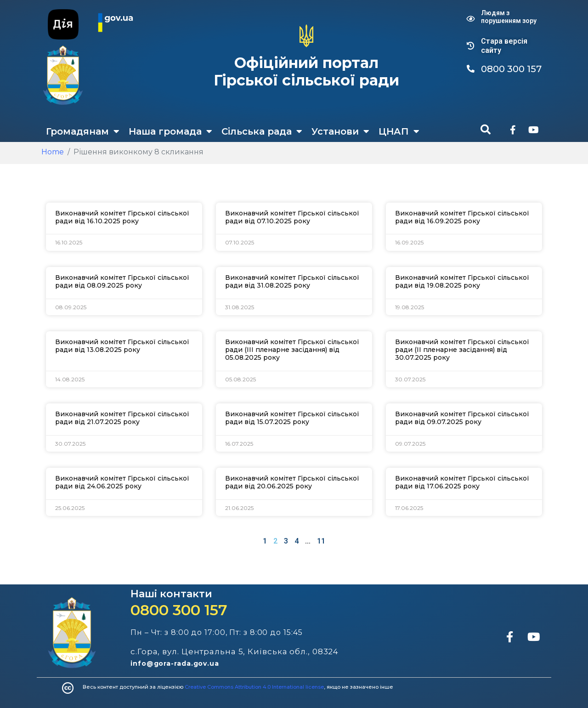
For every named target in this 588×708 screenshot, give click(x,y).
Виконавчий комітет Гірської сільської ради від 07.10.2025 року (292, 217)
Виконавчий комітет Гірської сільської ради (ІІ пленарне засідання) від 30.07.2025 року (462, 350)
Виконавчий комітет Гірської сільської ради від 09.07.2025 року (462, 418)
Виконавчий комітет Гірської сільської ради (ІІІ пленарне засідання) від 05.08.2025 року (292, 350)
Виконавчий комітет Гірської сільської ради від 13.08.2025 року (122, 346)
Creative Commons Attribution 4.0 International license (254, 687)
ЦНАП (399, 131)
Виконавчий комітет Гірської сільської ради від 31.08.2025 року (292, 281)
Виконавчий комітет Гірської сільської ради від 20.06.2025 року (292, 482)
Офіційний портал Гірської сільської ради (306, 71)
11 (321, 541)
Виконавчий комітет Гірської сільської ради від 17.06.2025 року (462, 482)
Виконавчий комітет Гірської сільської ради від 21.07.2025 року (122, 418)
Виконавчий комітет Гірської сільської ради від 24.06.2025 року (122, 482)
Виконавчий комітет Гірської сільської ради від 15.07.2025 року (292, 418)
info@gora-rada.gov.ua (175, 663)
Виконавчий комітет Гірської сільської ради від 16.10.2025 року (122, 217)
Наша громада (170, 131)
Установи (340, 131)
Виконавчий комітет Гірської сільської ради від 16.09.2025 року (462, 217)
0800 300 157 (179, 610)
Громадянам (83, 131)
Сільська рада (262, 131)
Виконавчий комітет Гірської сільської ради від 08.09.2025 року (122, 281)
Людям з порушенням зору (509, 17)
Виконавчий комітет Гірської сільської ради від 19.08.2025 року (462, 281)
